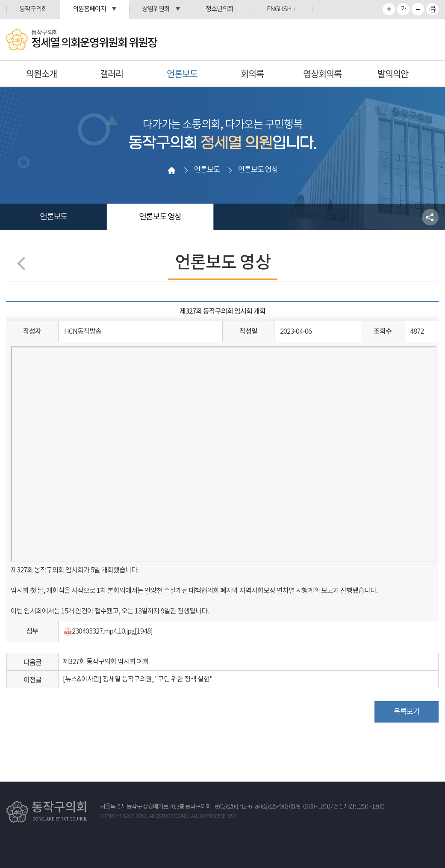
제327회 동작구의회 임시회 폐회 (106, 662)
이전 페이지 (24, 263)
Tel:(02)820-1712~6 (231, 807)
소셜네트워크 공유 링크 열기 (430, 217)
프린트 (432, 9)
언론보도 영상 (160, 217)
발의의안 (393, 73)
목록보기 (407, 712)
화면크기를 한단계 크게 (389, 9)
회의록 (252, 73)
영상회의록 (322, 73)
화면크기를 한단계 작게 (418, 9)
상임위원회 (156, 9)
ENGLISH (279, 9)
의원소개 (41, 73)
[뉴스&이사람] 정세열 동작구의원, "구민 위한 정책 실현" (138, 679)
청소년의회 (220, 9)
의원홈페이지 (89, 9)
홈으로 (171, 170)
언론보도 (182, 73)
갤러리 (112, 73)
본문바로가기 (0, 0)
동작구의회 (33, 9)
